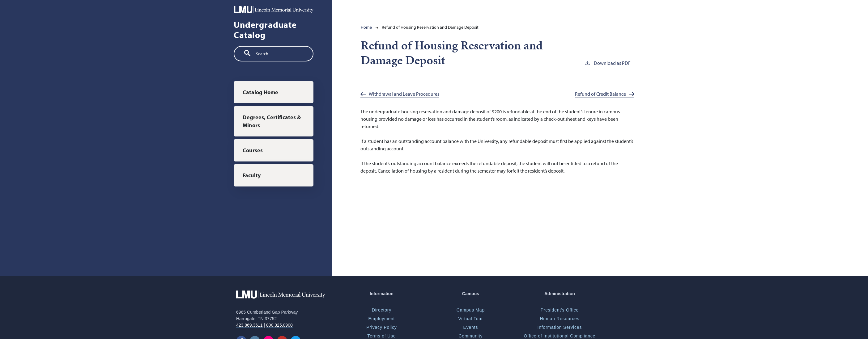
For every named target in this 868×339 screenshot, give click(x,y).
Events (471, 327)
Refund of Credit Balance (600, 94)
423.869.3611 (249, 325)
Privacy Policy (381, 327)
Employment (381, 319)
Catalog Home (260, 92)
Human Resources (560, 319)
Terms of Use (381, 336)
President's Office (560, 310)
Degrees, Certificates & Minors (272, 121)
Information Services (560, 327)
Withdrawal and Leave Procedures (404, 94)
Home (366, 27)
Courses (253, 150)
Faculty (252, 175)
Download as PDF (608, 63)
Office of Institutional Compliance (560, 336)
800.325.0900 (279, 325)
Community (470, 336)
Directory (382, 310)
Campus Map (471, 310)
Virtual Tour (470, 319)
